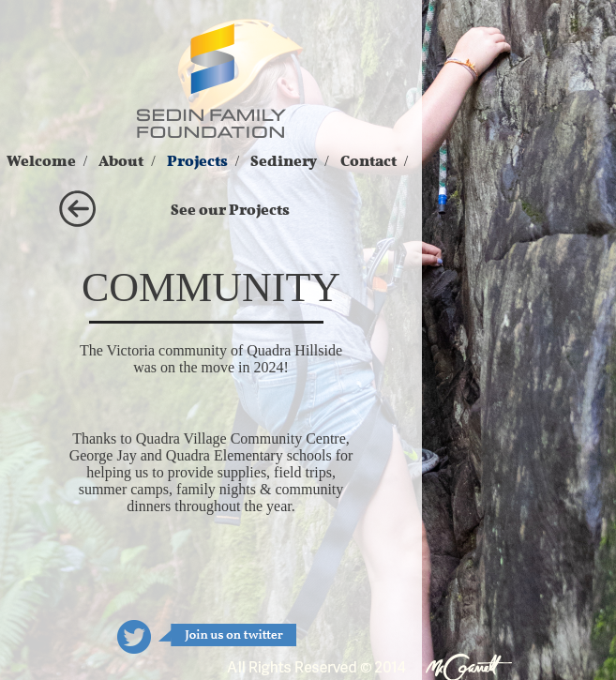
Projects (197, 161)
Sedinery (284, 161)
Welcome (41, 161)
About (121, 161)
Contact (368, 161)
